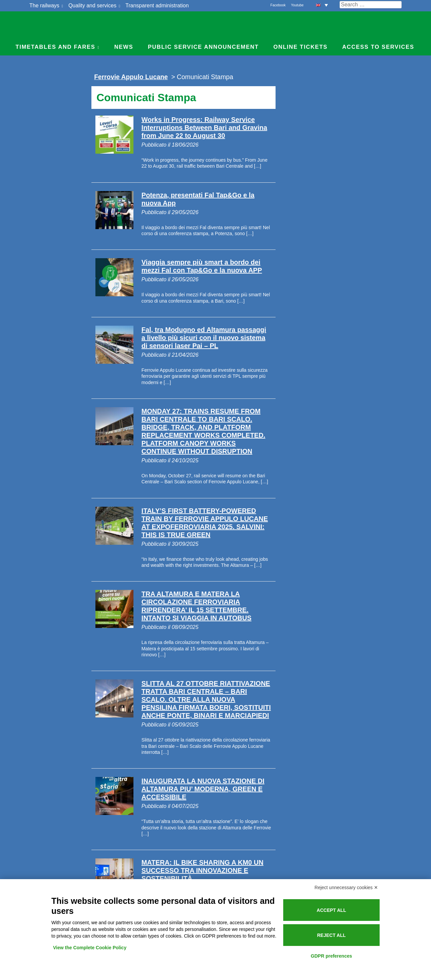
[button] (322, 5)
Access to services (378, 47)
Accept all (331, 910)
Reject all (331, 935)
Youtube (297, 5)
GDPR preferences (332, 956)
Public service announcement (203, 47)
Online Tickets (301, 47)
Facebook (278, 5)
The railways (44, 6)
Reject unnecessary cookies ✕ (346, 887)
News (124, 47)
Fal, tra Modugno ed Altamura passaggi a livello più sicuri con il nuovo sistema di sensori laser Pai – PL (204, 338)
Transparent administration (157, 6)
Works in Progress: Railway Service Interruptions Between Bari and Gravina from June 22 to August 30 (204, 128)
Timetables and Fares (56, 47)
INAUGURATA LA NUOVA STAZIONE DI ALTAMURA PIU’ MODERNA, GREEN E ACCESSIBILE (203, 789)
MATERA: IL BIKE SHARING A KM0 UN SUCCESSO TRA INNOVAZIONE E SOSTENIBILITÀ (202, 870)
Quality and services (92, 6)
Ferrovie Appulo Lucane (216, 25)
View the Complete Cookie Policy (90, 948)
